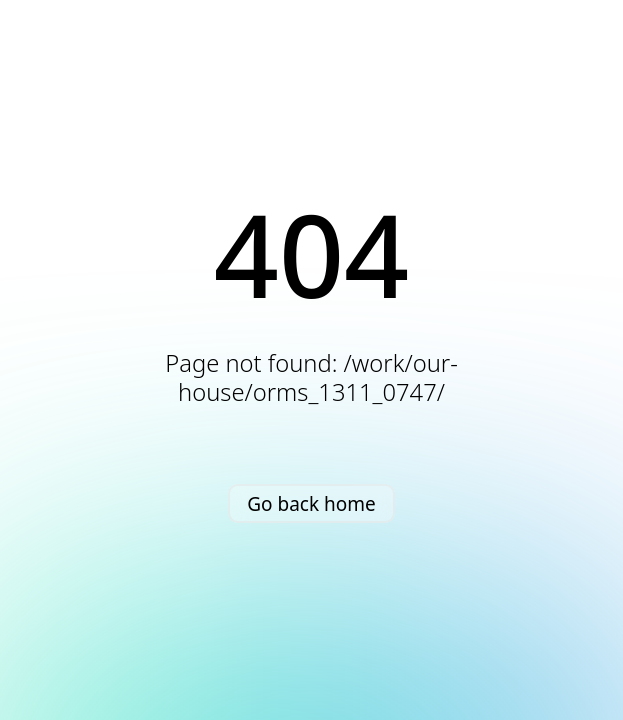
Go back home (311, 504)
